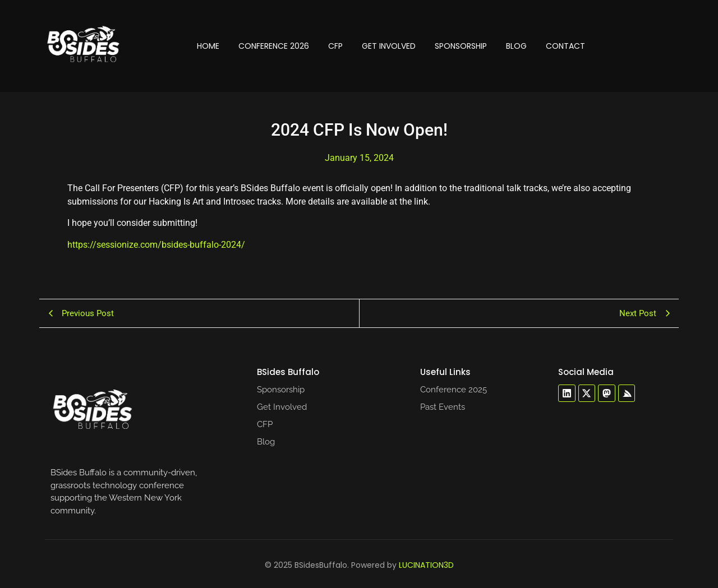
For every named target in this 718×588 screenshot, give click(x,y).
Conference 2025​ (454, 390)
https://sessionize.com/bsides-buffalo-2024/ (156, 245)
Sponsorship (461, 46)
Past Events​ (443, 407)
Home (208, 46)
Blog (516, 46)
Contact (565, 46)
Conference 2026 (274, 46)
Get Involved (389, 46)
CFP (335, 46)
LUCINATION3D (426, 565)
